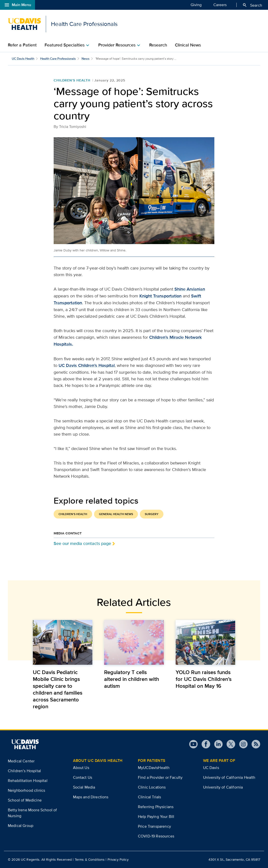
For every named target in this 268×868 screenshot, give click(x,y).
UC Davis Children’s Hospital (87, 365)
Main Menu (18, 5)
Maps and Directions (91, 797)
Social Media (84, 787)
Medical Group (21, 826)
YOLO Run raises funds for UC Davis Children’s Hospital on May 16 (204, 679)
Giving (196, 5)
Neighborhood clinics (26, 790)
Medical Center (21, 761)
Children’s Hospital (24, 771)
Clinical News (188, 45)
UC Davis (211, 768)
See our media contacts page (82, 543)
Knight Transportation (160, 296)
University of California (223, 787)
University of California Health (229, 777)
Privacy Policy (118, 859)
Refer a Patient (22, 45)
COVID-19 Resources (156, 836)
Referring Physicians (156, 807)
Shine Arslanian (190, 289)
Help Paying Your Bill (156, 817)
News (85, 59)
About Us (81, 768)
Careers (220, 5)
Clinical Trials (149, 797)
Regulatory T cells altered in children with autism (132, 679)
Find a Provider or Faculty (160, 777)
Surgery (152, 514)
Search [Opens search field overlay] (252, 5)
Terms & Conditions (90, 859)
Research (158, 45)
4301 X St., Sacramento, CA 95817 (234, 859)
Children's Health (72, 80)
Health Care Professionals (58, 59)
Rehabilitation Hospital (28, 781)
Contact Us (83, 777)
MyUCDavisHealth (154, 768)
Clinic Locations (152, 787)
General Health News (116, 514)
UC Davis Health (23, 59)
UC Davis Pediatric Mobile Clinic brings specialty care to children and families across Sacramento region (58, 689)
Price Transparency (154, 826)
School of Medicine (25, 800)
